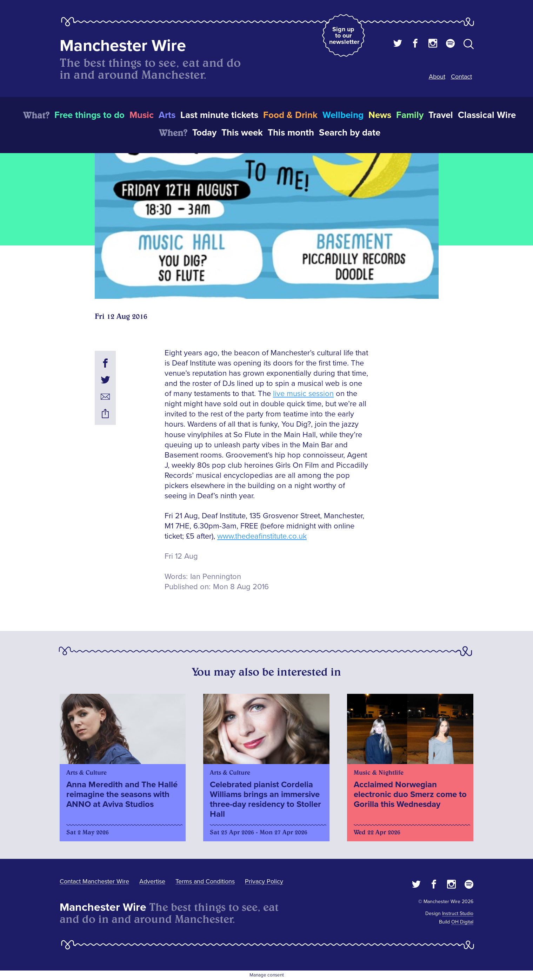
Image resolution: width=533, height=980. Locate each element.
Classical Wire (487, 115)
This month (291, 133)
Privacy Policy (264, 881)
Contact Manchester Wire (94, 881)
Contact (461, 77)
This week (242, 133)
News (380, 115)
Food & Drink (290, 115)
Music (142, 115)
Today (204, 133)
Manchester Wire (123, 46)
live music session (303, 394)
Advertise (152, 881)
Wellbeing (343, 115)
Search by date (350, 133)
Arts (167, 115)
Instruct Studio (458, 913)
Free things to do (89, 115)
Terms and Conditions (205, 881)
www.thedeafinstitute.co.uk (262, 536)
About (437, 77)
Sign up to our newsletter (344, 35)
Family (410, 115)
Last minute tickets (219, 115)
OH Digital (462, 922)
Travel (441, 115)
